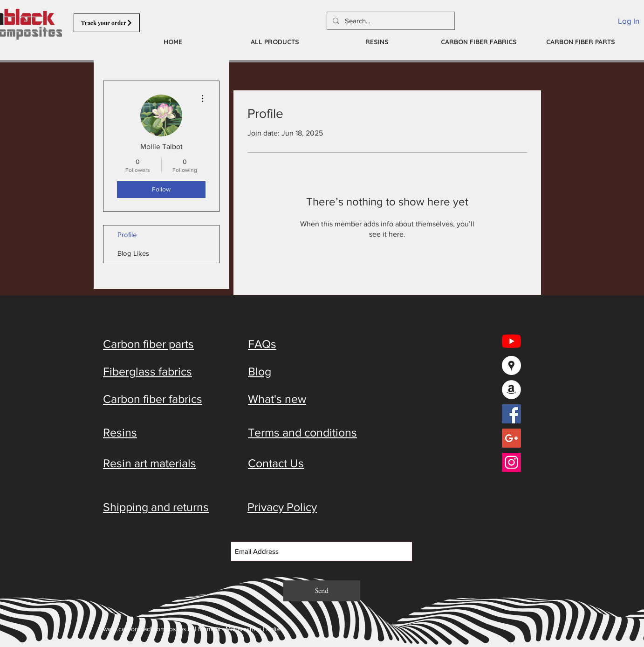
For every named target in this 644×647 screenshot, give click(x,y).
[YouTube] (511, 341)
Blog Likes (133, 253)
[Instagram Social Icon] (511, 462)
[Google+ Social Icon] (511, 438)
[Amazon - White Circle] (511, 390)
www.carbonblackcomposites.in (148, 629)
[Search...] (390, 21)
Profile (127, 235)
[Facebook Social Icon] (511, 414)
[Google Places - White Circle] (511, 365)
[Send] (322, 591)
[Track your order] (107, 23)
